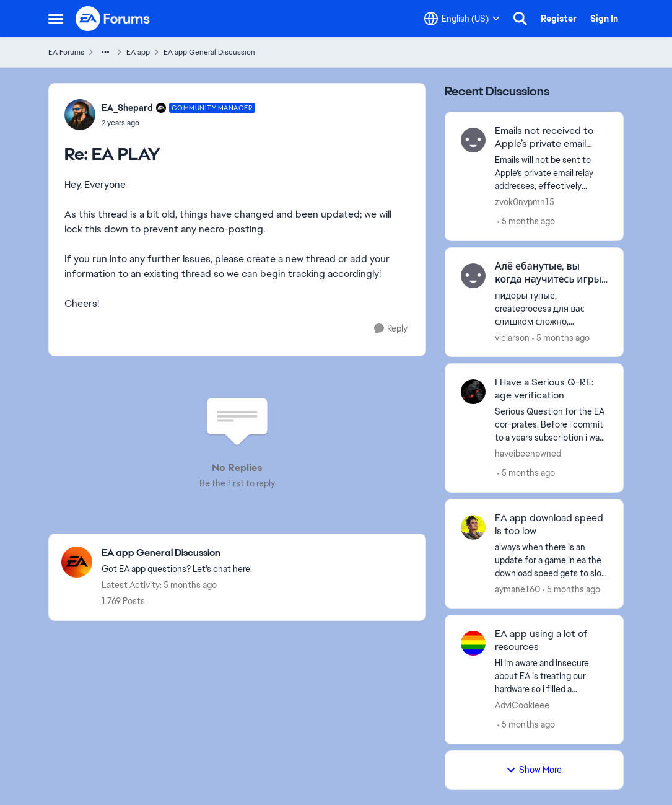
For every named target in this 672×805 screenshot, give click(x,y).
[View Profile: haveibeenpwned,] (473, 392)
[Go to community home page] (113, 19)
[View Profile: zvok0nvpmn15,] (473, 140)
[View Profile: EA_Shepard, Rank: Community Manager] (80, 115)
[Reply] (391, 329)
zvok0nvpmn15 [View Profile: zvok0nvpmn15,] (525, 202)
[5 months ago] (526, 222)
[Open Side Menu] (56, 19)
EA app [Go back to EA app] (138, 52)
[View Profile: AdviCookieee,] (473, 643)
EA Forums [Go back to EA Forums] (66, 52)
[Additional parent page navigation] (105, 52)
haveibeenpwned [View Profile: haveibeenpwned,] (528, 454)
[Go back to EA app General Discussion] (177, 553)
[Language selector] (462, 19)
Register (559, 19)
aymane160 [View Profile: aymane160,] (517, 589)
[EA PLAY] (179, 123)
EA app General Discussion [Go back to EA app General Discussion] (209, 52)
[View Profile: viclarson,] (473, 276)
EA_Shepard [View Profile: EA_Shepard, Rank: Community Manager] (127, 108)
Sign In (604, 19)
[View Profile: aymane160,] (473, 527)
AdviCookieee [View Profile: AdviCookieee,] (522, 705)
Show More (534, 770)
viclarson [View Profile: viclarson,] (512, 337)
